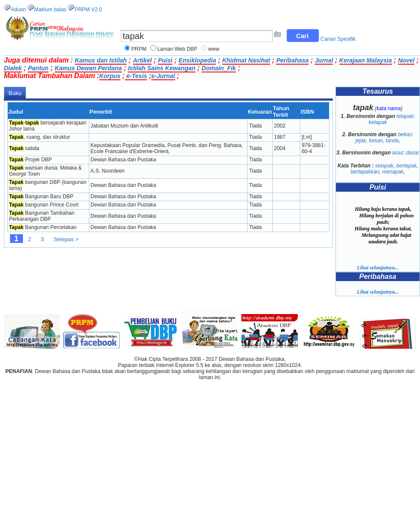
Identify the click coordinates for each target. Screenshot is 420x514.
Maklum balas (50, 10)
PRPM (139, 49)
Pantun (38, 68)
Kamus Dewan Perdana (88, 68)
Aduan (18, 10)
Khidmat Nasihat (246, 60)
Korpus (110, 76)
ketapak (378, 122)
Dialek (13, 68)
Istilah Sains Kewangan (162, 68)
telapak (405, 116)
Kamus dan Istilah (101, 60)
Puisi (165, 60)
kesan (376, 141)
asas (398, 153)
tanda (392, 141)
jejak (361, 141)
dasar (413, 153)
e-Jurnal (163, 76)
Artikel (143, 60)
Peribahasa (292, 60)
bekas (405, 134)
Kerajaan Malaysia (366, 60)
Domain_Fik (219, 68)
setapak (384, 166)
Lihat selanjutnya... (378, 268)
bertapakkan (365, 172)
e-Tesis (136, 76)
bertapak (406, 166)
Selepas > (66, 239)
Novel (406, 60)
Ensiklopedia (197, 60)
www (214, 49)
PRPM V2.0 (88, 10)
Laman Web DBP (177, 49)
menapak (393, 172)
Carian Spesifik (338, 39)
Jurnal (324, 60)
